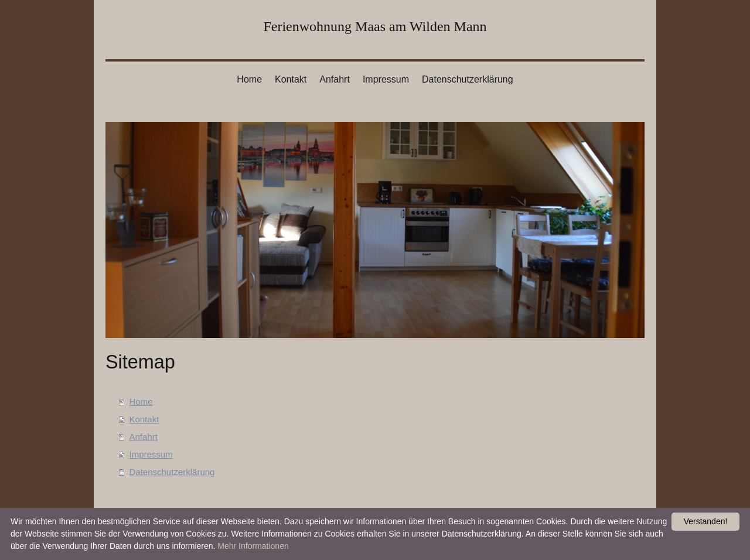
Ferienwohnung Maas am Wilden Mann (375, 26)
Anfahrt (144, 437)
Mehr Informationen (253, 546)
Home (141, 402)
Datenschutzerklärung (172, 472)
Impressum (151, 454)
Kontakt (144, 419)
